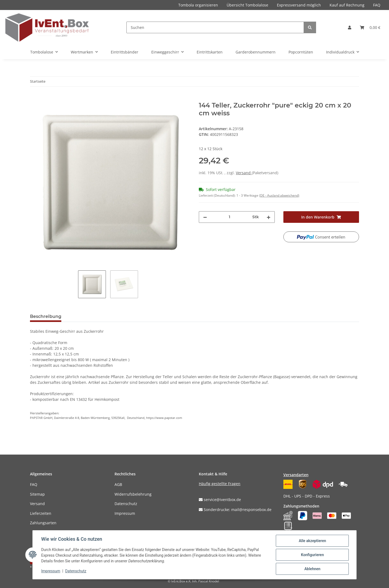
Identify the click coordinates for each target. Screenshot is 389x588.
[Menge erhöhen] (269, 217)
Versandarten (296, 475)
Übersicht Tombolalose (247, 5)
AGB (118, 484)
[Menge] (230, 217)
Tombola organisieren (198, 5)
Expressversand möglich (299, 5)
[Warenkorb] (370, 27)
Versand (244, 173)
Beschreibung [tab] (46, 316)
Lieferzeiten (41, 513)
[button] (350, 27)
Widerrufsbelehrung (133, 494)
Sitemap (37, 494)
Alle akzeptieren (312, 541)
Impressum (125, 513)
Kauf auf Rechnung (347, 5)
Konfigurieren (312, 555)
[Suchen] (215, 27)
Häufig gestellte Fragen (220, 484)
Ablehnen (312, 569)
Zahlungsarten (43, 523)
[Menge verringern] (205, 217)
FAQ (377, 5)
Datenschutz (126, 504)
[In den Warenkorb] (34, 99)
